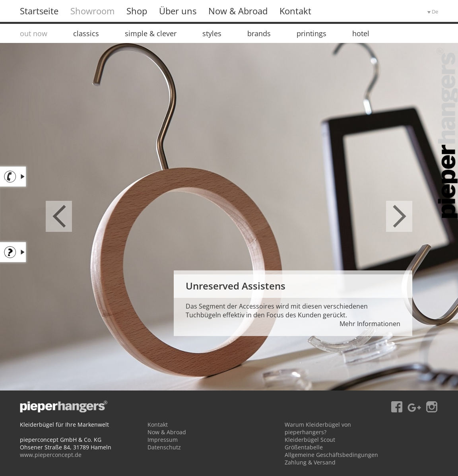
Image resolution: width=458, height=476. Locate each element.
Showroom (92, 11)
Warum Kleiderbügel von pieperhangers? (318, 428)
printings (311, 33)
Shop (137, 11)
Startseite (39, 11)
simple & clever (151, 33)
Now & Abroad (238, 11)
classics (86, 33)
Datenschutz (164, 447)
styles (212, 33)
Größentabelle (304, 447)
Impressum (163, 440)
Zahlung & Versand (310, 462)
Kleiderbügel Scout (310, 440)
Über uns (178, 11)
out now (34, 33)
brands (259, 33)
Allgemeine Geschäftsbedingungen (331, 455)
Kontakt (295, 11)
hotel (361, 33)
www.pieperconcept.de (51, 455)
